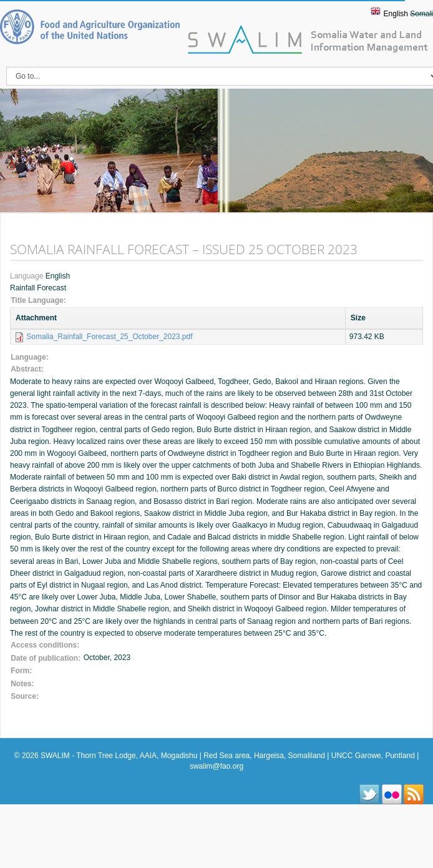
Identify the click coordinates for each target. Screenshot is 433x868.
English (396, 14)
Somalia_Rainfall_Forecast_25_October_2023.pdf (109, 337)
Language (28, 276)
